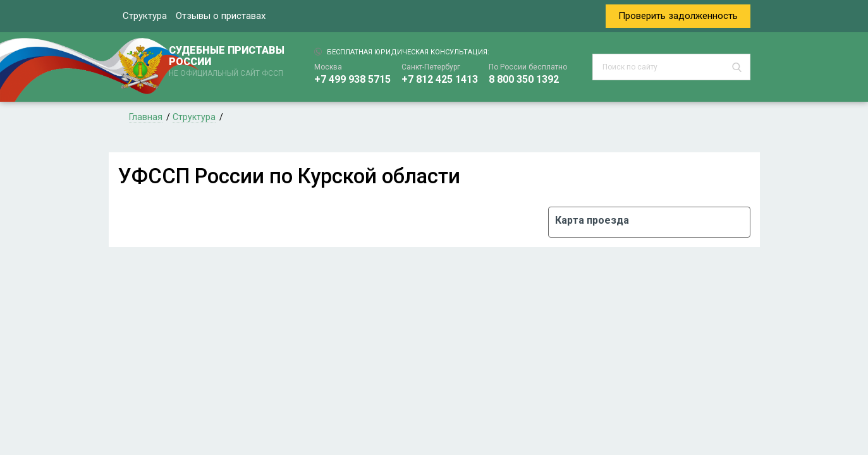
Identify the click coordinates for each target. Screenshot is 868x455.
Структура (145, 16)
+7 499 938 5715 (352, 79)
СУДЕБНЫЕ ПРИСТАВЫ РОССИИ (229, 62)
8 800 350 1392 (524, 79)
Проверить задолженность (678, 16)
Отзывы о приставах (221, 16)
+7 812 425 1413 (440, 79)
